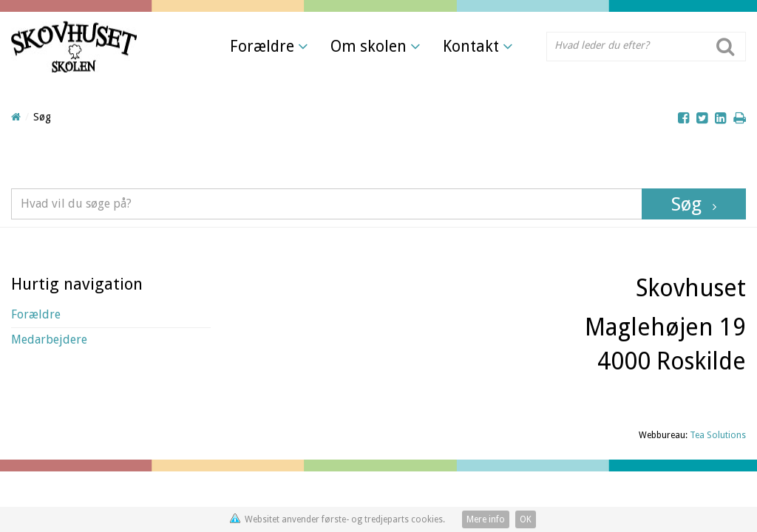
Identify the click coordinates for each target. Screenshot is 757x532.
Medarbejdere (49, 340)
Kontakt (478, 46)
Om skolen (376, 46)
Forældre (269, 46)
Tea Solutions (718, 435)
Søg (686, 204)
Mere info (486, 519)
